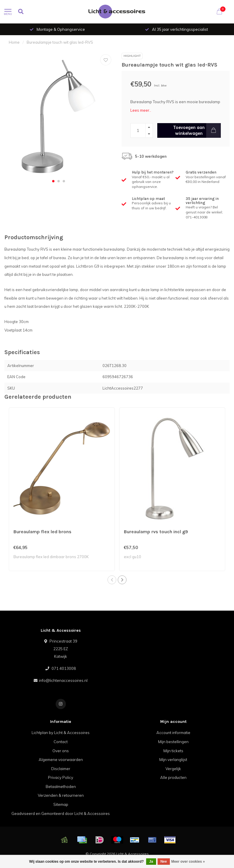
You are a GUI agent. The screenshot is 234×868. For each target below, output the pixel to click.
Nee (164, 862)
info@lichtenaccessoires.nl (63, 680)
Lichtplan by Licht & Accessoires (61, 733)
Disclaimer (61, 769)
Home (14, 42)
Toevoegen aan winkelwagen (197, 130)
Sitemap (61, 804)
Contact (61, 742)
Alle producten (173, 777)
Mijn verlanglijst (173, 760)
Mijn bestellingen (173, 742)
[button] (53, 181)
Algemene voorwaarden (61, 760)
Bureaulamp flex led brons (42, 532)
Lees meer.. (141, 110)
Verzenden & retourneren (61, 795)
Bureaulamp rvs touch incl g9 (156, 532)
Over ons (61, 751)
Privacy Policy (61, 777)
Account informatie (173, 733)
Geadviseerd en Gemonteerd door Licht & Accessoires (61, 813)
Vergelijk (173, 769)
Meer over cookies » (188, 862)
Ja (151, 862)
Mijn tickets (173, 751)
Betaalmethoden (61, 787)
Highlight (132, 56)
